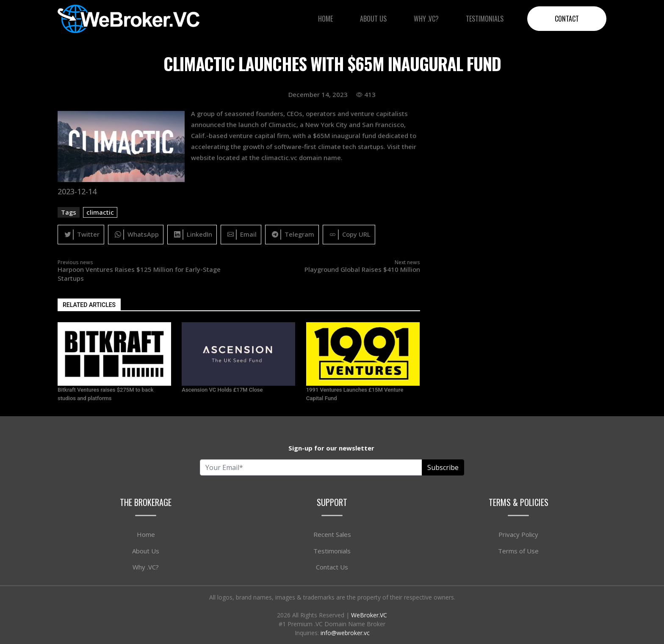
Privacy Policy (518, 534)
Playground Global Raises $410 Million (362, 269)
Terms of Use (518, 551)
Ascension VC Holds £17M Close (222, 390)
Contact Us (332, 567)
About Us (373, 19)
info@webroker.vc (345, 633)
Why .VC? (426, 19)
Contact (567, 19)
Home (325, 19)
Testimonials (485, 19)
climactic (100, 212)
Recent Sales (332, 534)
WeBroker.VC (369, 615)
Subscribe (443, 467)
